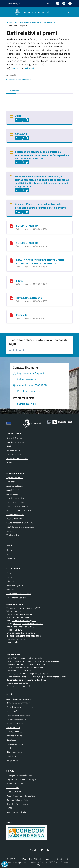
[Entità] (12, 281)
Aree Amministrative (15, 442)
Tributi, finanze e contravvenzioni (20, 527)
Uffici (9, 446)
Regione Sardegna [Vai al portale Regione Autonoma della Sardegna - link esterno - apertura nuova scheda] (13, 3)
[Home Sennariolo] (31, 12)
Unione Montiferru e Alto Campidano (22, 796)
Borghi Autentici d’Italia (16, 812)
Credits (9, 748)
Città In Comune (61, 862)
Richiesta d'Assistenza (16, 723)
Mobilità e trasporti (14, 519)
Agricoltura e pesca (14, 478)
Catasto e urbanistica (15, 498)
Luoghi (9, 577)
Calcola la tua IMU (14, 792)
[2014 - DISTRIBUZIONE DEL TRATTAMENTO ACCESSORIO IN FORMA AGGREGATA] (12, 260)
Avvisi (9, 554)
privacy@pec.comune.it (20, 686)
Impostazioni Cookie (15, 744)
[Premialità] (12, 315)
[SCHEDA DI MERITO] (12, 226)
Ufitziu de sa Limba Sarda (17, 800)
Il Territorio (11, 581)
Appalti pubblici (13, 490)
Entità (19, 281)
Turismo (10, 531)
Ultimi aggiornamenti (15, 752)
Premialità (22, 315)
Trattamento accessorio (29, 298)
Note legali (11, 740)
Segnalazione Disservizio (17, 719)
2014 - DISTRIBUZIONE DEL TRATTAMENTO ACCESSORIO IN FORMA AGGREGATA (40, 262)
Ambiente (11, 482)
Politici (9, 463)
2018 (18, 116)
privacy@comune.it (20, 683)
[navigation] (5, 12)
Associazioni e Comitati (16, 598)
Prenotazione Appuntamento (19, 715)
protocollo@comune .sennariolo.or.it (27, 624)
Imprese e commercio (15, 515)
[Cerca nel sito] (70, 12)
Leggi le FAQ (12, 711)
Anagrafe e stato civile (16, 486)
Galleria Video (12, 589)
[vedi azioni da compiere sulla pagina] (27, 68)
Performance (49, 22)
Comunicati (11, 558)
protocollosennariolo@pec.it (24, 620)
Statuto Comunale (14, 732)
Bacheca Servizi (13, 728)
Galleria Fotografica (15, 585)
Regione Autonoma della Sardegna (21, 779)
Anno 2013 (21, 134)
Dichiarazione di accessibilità (18, 703)
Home (9, 22)
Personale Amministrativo (17, 459)
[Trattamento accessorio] (12, 298)
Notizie (9, 550)
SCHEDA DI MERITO (27, 226)
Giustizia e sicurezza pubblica (19, 510)
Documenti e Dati (14, 450)
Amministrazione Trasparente (28, 22)
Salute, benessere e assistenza (19, 523)
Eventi (9, 573)
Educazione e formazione (17, 506)
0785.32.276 (15, 611)
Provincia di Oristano (15, 783)
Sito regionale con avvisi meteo (20, 775)
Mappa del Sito (13, 760)
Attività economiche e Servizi (19, 594)
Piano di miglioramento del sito (19, 707)
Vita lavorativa (13, 535)
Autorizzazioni (12, 494)
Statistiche (11, 756)
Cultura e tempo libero (16, 502)
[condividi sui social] (13, 68)
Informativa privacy (15, 736)
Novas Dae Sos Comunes (17, 804)
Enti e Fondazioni (14, 454)
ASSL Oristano (13, 788)
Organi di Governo (14, 438)
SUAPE (9, 808)
